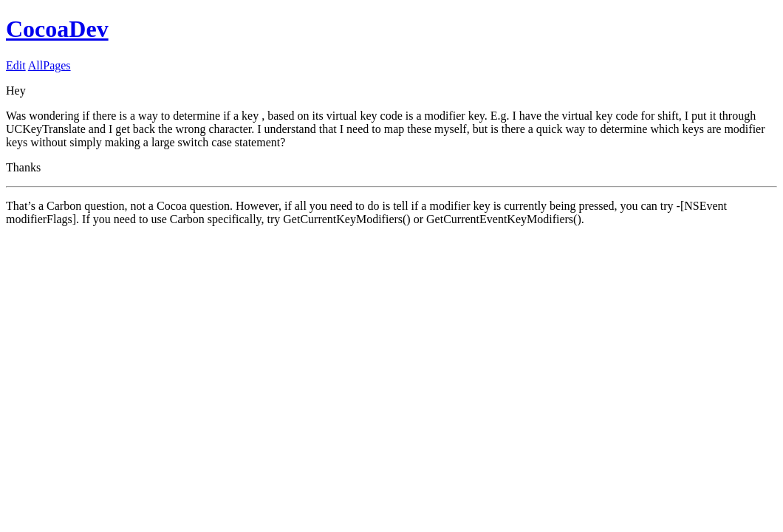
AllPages (49, 65)
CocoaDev (57, 29)
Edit (16, 65)
